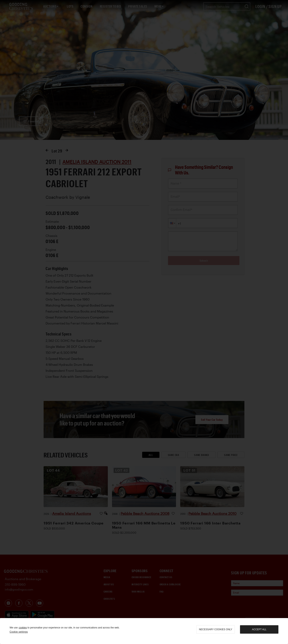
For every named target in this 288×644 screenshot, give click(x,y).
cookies (23, 628)
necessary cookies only (216, 629)
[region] (144, 631)
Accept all (259, 629)
